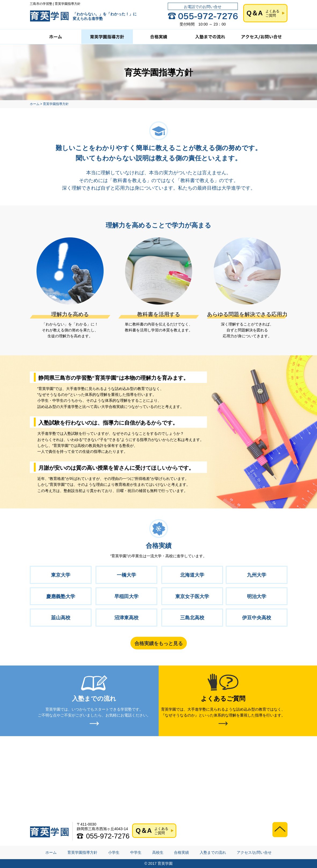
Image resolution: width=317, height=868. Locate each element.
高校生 (158, 853)
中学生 (136, 853)
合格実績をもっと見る (159, 643)
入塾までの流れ (213, 853)
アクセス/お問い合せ (254, 853)
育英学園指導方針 (82, 853)
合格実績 (181, 853)
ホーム (51, 853)
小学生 (114, 853)
